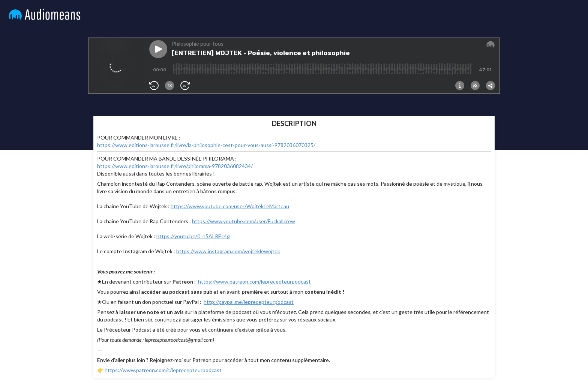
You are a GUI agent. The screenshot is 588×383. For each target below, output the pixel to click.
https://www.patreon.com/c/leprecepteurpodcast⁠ (163, 370)
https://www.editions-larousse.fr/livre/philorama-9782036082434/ (175, 166)
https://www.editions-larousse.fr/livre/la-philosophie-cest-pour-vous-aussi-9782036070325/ (206, 145)
